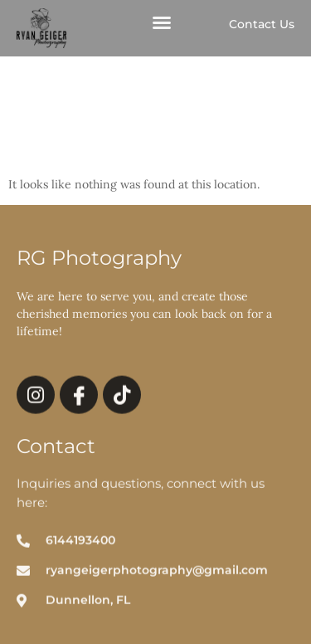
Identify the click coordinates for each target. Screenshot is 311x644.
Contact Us (262, 24)
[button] (162, 23)
